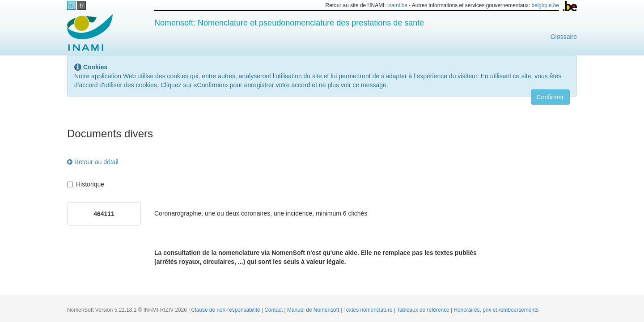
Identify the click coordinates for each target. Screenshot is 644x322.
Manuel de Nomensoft (314, 310)
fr (82, 6)
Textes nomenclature (369, 310)
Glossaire (564, 37)
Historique (86, 184)
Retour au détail (93, 162)
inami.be (397, 5)
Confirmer (550, 97)
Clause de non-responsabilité (227, 310)
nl (72, 6)
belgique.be (546, 5)
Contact (274, 310)
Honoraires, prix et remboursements (496, 310)
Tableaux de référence (424, 310)
